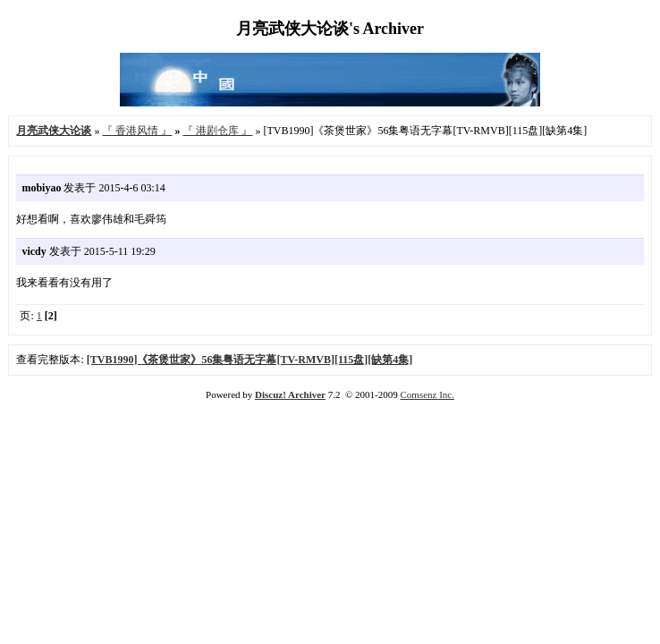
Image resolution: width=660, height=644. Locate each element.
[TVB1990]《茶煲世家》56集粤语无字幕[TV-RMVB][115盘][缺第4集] (250, 360)
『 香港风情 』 (137, 131)
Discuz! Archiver (290, 394)
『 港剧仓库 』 (217, 131)
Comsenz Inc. (427, 394)
